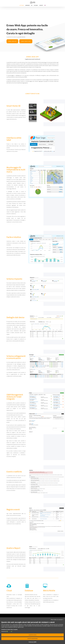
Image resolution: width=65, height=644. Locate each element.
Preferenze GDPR (33, 642)
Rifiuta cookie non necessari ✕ (57, 620)
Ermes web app (12, 41)
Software (22, 5)
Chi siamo (36, 5)
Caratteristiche (26, 41)
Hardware (27, 5)
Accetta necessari (32, 639)
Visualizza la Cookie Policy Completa (9, 629)
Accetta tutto (33, 635)
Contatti (41, 5)
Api (32, 5)
